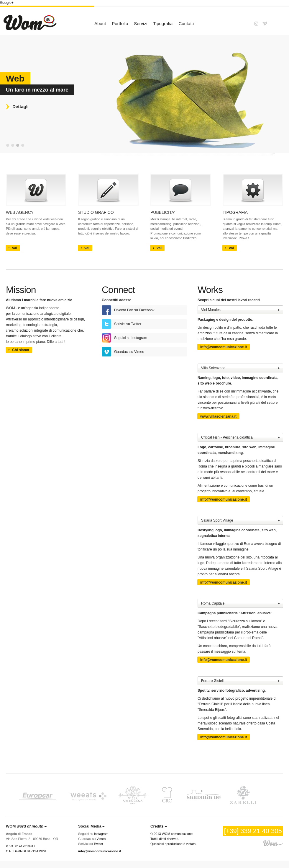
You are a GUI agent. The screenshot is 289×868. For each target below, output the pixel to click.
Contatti (186, 23)
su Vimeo (129, 352)
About (100, 23)
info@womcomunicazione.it (224, 347)
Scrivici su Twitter (128, 324)
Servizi (141, 23)
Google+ (7, 3)
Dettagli (20, 106)
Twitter (98, 844)
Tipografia (163, 23)
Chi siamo (19, 350)
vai (13, 248)
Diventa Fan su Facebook (134, 310)
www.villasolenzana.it (218, 416)
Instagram (101, 834)
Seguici (120, 338)
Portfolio (120, 23)
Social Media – (91, 826)
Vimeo (101, 839)
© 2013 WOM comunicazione (171, 834)
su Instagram (137, 338)
